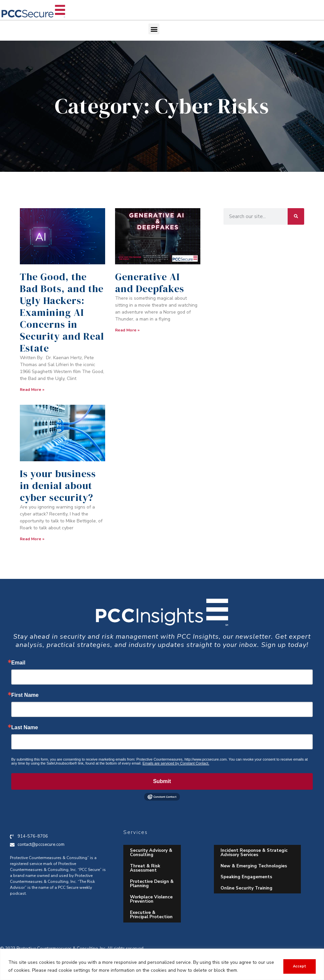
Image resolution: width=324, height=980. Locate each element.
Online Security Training (246, 888)
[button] (154, 29)
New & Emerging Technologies (254, 866)
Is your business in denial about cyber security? (58, 486)
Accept (300, 966)
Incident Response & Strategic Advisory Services (254, 853)
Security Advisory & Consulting (151, 853)
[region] (162, 964)
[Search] (296, 216)
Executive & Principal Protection (151, 915)
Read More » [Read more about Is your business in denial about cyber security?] (32, 539)
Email (18, 663)
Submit (162, 781)
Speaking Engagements (246, 877)
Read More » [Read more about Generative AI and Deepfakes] (127, 330)
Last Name (25, 728)
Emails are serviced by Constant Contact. (176, 763)
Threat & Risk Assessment (145, 868)
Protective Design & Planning (152, 884)
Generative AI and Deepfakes (150, 283)
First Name (25, 695)
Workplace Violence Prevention (151, 899)
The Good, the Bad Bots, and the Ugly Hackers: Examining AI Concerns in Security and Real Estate (62, 312)
